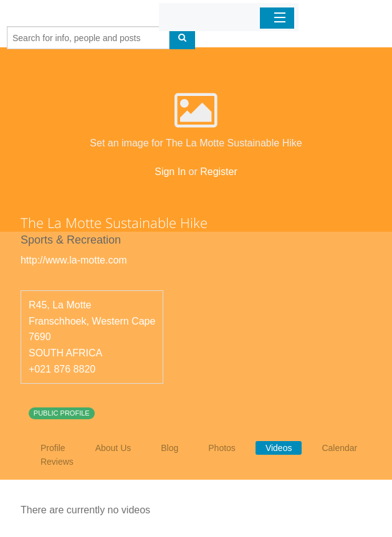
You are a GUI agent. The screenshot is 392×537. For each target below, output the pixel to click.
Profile (53, 448)
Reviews (57, 462)
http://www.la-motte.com (74, 260)
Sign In (170, 172)
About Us (113, 448)
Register (219, 172)
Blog (170, 448)
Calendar (339, 448)
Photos (222, 448)
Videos (279, 448)
